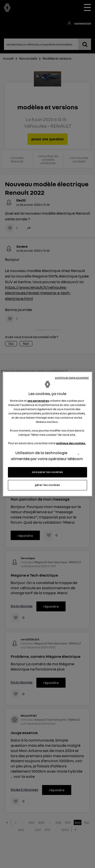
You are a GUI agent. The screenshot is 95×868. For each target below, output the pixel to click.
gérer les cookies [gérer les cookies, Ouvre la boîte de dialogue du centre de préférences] (47, 485)
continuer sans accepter (72, 378)
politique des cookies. (71, 443)
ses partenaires (38, 401)
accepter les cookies (47, 472)
